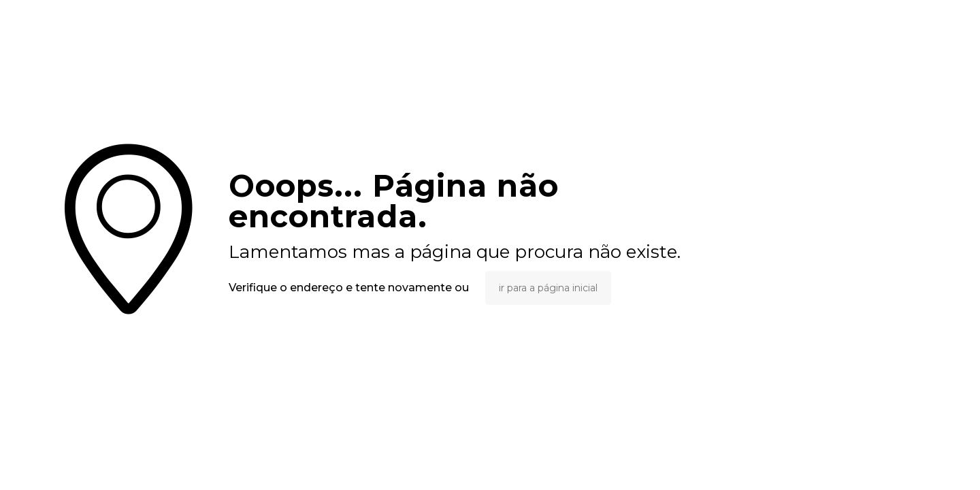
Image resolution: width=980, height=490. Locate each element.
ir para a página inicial (548, 288)
